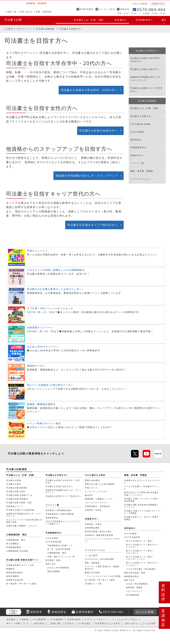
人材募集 (24, 619)
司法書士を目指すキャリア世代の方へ (92, 225)
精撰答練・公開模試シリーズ (99, 499)
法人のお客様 (141, 4)
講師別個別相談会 (15, 572)
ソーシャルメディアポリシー (127, 619)
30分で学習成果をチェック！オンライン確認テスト (63, 522)
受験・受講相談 (44, 12)
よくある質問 (91, 555)
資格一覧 (12, 12)
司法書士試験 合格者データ (19, 495)
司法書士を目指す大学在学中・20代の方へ (89, 90)
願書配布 (10, 569)
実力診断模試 (13, 544)
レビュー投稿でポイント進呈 (44, 423)
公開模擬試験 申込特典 (17, 551)
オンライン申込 (107, 9)
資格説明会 (59, 612)
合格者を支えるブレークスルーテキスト (142, 481)
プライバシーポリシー (96, 619)
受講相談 (163, 618)
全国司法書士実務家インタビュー (22, 526)
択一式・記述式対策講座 (59, 549)
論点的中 (89, 495)
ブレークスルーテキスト (97, 502)
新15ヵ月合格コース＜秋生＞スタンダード (140, 552)
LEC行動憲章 (39, 619)
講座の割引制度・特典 (135, 573)
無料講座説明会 (132, 576)
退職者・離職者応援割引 (41, 404)
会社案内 (11, 619)
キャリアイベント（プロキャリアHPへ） (102, 540)
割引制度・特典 (53, 560)
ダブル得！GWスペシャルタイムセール (50, 308)
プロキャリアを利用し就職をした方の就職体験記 (56, 270)
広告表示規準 (74, 619)
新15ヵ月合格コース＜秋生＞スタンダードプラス (140, 558)
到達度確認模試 (14, 547)
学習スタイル (91, 488)
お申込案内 (39, 623)
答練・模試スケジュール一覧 (61, 556)
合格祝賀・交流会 (93, 510)
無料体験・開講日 (134, 587)
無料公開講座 (54, 571)
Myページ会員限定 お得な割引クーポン (50, 385)
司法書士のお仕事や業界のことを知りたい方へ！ (56, 289)
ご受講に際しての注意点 (61, 623)
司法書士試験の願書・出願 (19, 502)
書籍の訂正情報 (92, 572)
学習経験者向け (144, 20)
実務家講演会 (52, 518)
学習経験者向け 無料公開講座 (60, 514)
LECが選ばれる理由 (141, 124)
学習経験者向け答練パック (60, 545)
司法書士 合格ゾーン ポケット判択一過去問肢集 (142, 500)
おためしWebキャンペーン (43, 347)
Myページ (159, 4)
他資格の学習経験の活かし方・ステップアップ (87, 176)
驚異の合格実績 (92, 480)
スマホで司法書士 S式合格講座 (141, 569)
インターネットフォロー (97, 491)
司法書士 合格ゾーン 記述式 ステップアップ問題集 (142, 512)
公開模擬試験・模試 (57, 553)
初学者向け (121, 20)
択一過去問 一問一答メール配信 (100, 580)
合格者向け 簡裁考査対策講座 (99, 535)
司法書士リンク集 (93, 584)
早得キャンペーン (37, 251)
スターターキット (134, 591)
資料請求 (125, 9)
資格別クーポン (36, 366)
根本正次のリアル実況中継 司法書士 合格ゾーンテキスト (141, 494)
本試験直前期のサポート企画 (20, 565)
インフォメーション (141, 179)
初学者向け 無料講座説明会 (59, 510)
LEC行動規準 (57, 619)
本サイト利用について (18, 623)
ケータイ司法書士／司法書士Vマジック (142, 487)
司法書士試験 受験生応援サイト (23, 560)
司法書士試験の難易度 (17, 488)
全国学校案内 (87, 9)
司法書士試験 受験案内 (17, 499)
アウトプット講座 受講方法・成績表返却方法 (102, 568)
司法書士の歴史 (14, 484)
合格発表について (15, 506)
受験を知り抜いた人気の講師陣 (100, 484)
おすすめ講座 (137, 132)
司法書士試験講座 (45, 29)
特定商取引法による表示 (108, 623)
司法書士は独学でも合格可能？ (21, 510)
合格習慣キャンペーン (40, 327)
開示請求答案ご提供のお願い (99, 531)
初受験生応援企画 (15, 580)
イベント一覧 (137, 163)
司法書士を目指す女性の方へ (98, 131)
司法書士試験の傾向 (16, 491)
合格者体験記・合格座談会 (98, 506)
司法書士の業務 (14, 480)
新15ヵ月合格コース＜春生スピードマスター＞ (142, 546)
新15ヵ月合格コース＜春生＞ (140, 541)
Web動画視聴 (133, 595)
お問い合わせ (26, 12)
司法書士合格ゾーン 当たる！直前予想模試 (141, 518)
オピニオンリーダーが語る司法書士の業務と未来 (24, 521)
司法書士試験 (13, 20)
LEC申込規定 (84, 623)
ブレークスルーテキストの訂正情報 (104, 576)
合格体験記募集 (92, 528)
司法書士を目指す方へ (71, 29)
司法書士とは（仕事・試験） (90, 20)
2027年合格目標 (132, 537)
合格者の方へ (137, 155)
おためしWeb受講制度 (137, 584)
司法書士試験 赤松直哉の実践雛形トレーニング (141, 506)
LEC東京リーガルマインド (18, 29)
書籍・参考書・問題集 (142, 171)
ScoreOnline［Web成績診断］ (100, 559)
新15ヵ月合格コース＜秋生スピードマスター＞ (142, 564)
